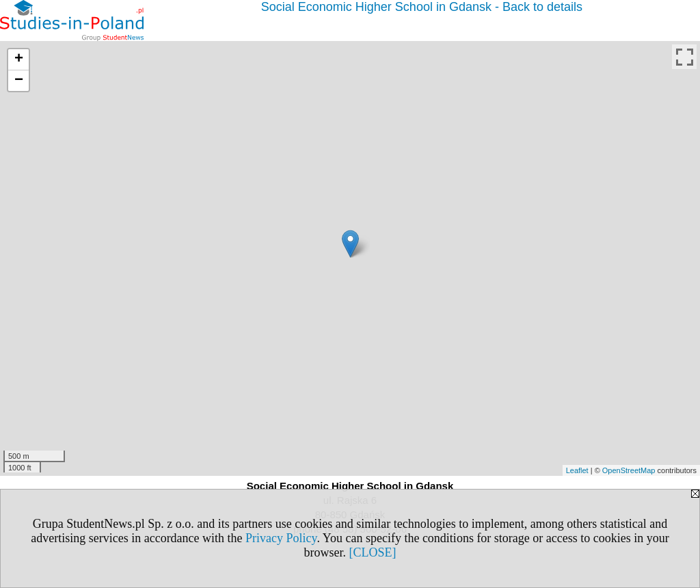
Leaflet (577, 470)
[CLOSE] (373, 552)
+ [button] (19, 59)
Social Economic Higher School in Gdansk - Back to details (422, 7)
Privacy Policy (281, 538)
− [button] (19, 81)
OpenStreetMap (629, 470)
